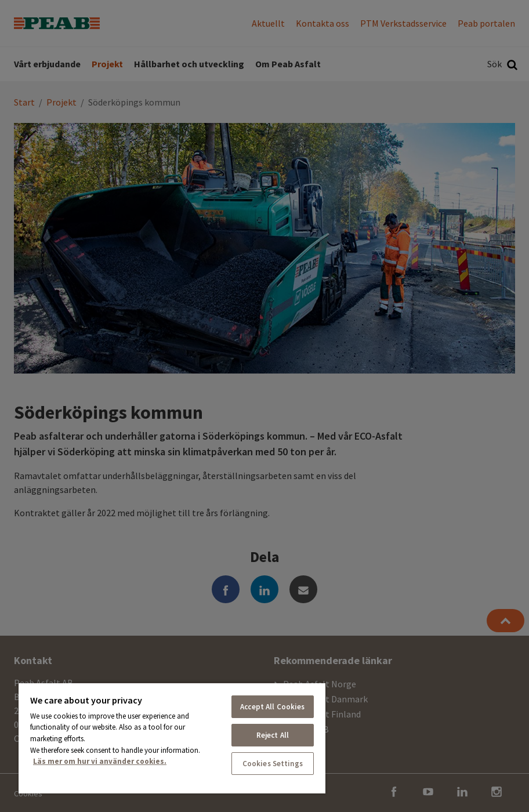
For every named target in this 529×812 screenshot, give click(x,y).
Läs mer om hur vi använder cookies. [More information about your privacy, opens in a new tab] (100, 761)
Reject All (273, 735)
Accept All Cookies (272, 707)
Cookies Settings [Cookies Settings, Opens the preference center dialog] (273, 764)
